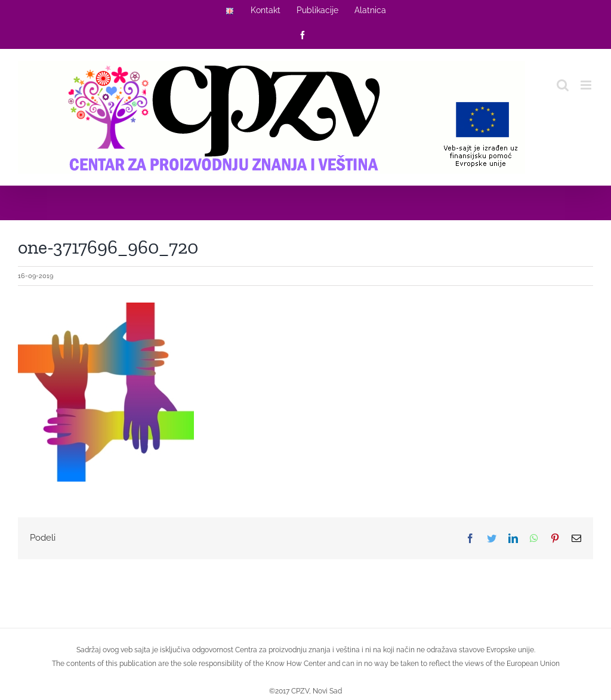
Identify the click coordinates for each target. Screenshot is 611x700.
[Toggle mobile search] (563, 85)
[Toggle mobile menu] (587, 85)
